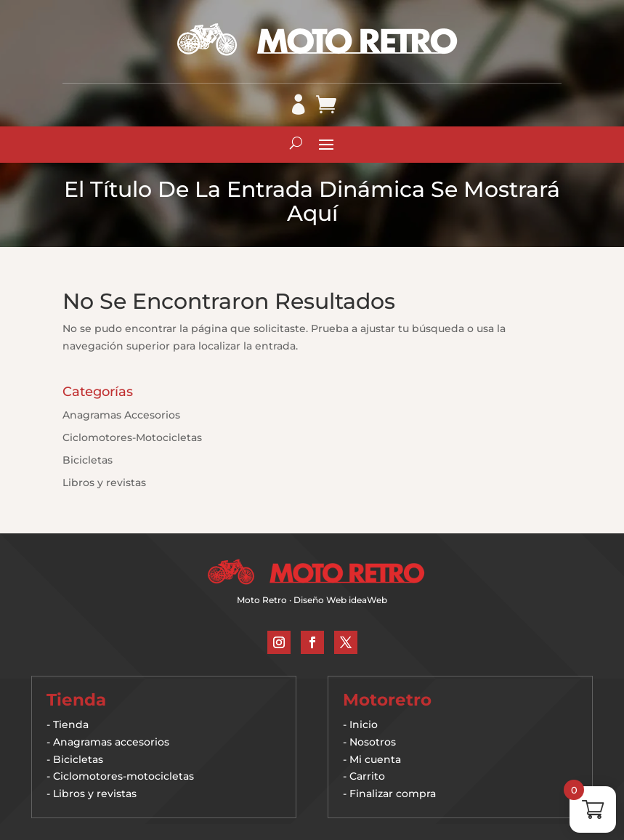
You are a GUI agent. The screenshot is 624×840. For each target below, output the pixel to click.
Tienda (71, 724)
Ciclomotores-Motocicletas (132, 437)
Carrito (367, 776)
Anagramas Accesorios (121, 415)
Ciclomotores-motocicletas (123, 776)
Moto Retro (262, 600)
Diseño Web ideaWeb (340, 600)
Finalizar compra (393, 793)
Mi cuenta (375, 759)
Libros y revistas (104, 482)
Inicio (364, 724)
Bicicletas (88, 460)
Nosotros (373, 742)
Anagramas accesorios (111, 742)
